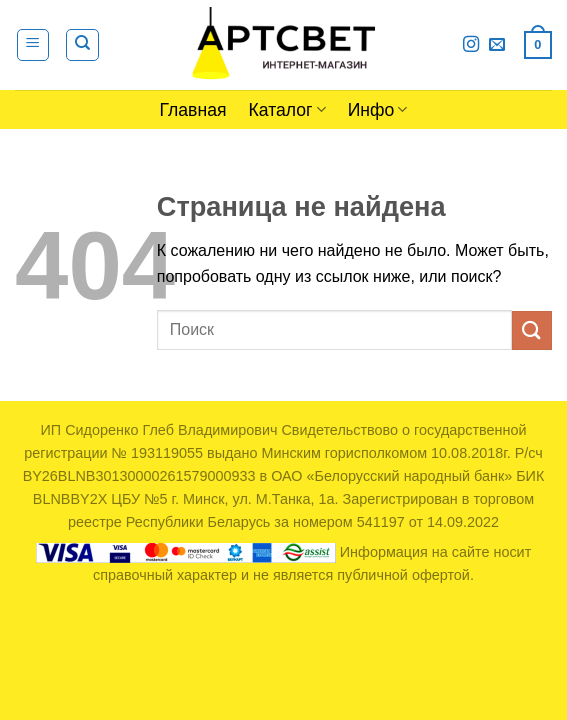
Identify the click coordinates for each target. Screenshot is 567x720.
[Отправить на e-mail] (497, 45)
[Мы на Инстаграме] (471, 45)
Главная (193, 110)
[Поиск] (82, 45)
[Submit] (532, 330)
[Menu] (33, 45)
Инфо (378, 110)
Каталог (287, 110)
